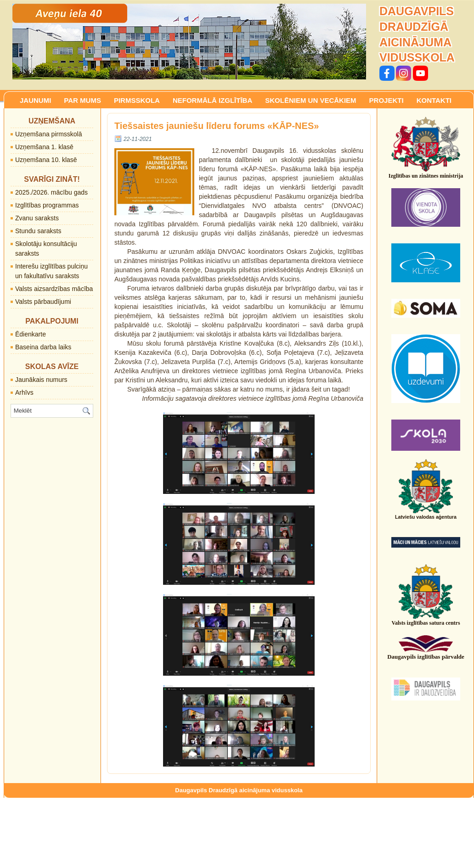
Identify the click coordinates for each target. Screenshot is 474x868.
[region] (189, 42)
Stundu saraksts (38, 231)
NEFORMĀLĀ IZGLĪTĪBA (212, 100)
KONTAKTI (434, 100)
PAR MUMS (82, 100)
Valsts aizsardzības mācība (54, 289)
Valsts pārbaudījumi (43, 302)
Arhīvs (24, 392)
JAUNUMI (35, 100)
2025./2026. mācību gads (51, 192)
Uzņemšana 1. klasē (44, 147)
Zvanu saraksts (37, 218)
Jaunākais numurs (41, 380)
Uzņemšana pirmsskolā (49, 134)
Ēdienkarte (31, 334)
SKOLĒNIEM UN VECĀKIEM (310, 100)
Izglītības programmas (47, 205)
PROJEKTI (387, 100)
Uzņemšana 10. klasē (46, 160)
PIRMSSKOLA (137, 100)
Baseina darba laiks (43, 347)
